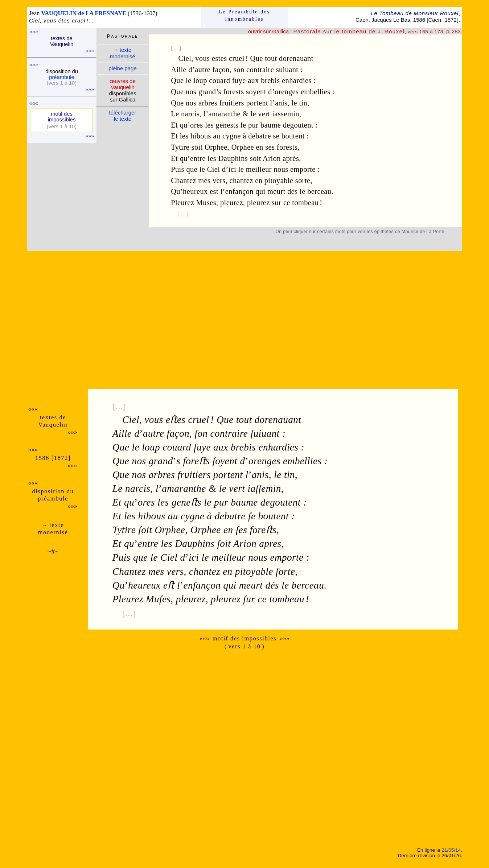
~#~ (53, 551)
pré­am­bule (61, 77)
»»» (90, 51)
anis (281, 103)
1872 (450, 20)
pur (253, 125)
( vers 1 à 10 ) (245, 646)
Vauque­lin (53, 425)
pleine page (122, 68)
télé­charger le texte (123, 116)
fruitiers (232, 103)
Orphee (216, 147)
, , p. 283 (377, 31)
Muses (206, 203)
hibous (201, 136)
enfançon (239, 191)
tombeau (305, 203)
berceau (319, 191)
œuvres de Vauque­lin (122, 84)
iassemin (286, 114)
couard (219, 80)
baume (271, 125)
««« (34, 32)
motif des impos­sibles (62, 117)
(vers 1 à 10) (62, 83)
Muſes (158, 599)
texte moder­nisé (123, 53)
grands (165, 461)
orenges (287, 92)
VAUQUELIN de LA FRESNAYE (84, 13)
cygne (232, 136)
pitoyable (279, 180)
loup (200, 80)
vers (219, 180)
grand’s (210, 92)
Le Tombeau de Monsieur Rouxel (414, 13)
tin (303, 103)
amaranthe (224, 114)
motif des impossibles (245, 638)
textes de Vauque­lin (62, 41)
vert (264, 114)
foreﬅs (196, 461)
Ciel (185, 58)
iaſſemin (264, 489)
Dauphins (233, 158)
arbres (208, 103)
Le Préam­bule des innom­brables (245, 15)
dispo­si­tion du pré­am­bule (53, 495)
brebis (270, 80)
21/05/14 (451, 850)
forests (233, 92)
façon (221, 70)
